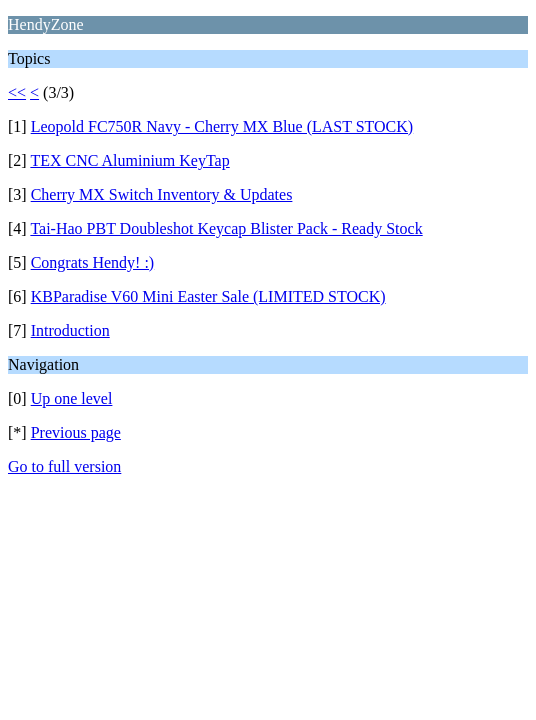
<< (17, 92)
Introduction (70, 330)
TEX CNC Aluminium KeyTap (129, 160)
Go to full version (64, 466)
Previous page (76, 432)
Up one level (72, 398)
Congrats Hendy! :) (93, 262)
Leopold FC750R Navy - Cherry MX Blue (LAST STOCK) (222, 126)
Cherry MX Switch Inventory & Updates (162, 194)
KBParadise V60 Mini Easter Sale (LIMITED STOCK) (208, 296)
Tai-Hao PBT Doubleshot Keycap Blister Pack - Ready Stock (226, 228)
